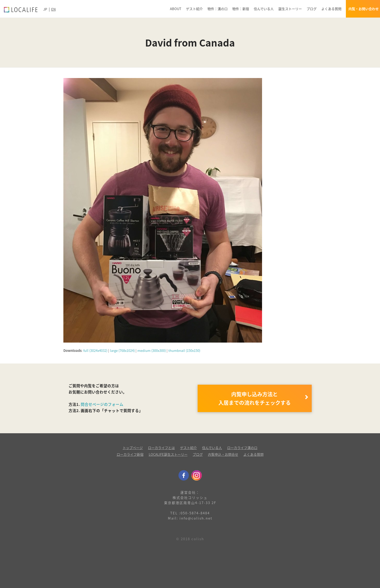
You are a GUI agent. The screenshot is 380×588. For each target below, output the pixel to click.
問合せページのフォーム (102, 404)
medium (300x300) (152, 350)
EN (53, 9)
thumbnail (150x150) (184, 350)
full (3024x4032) (95, 350)
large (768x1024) (122, 350)
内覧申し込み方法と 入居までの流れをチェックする (255, 398)
